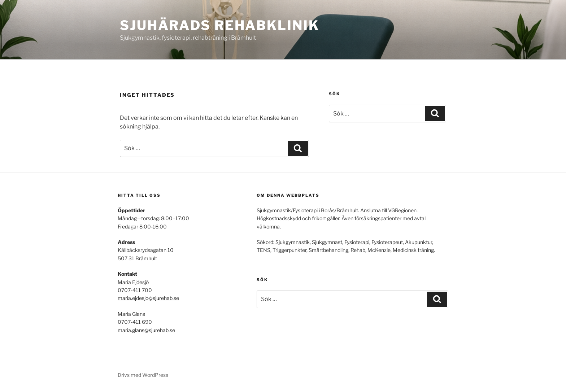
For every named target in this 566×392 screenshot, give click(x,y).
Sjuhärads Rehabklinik (219, 25)
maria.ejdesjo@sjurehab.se (148, 298)
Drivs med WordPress (143, 375)
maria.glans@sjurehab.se (146, 330)
